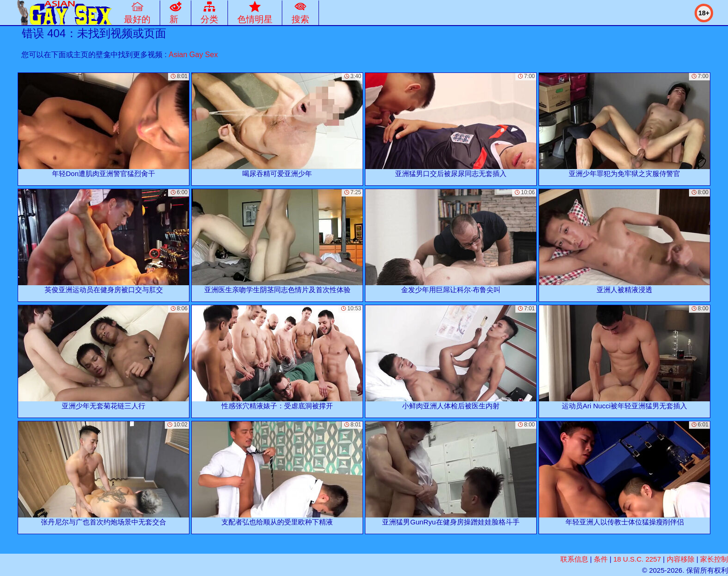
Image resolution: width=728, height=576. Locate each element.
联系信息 (574, 559)
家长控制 (714, 559)
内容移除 (681, 559)
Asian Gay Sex (193, 55)
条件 (601, 559)
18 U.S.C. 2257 (637, 559)
